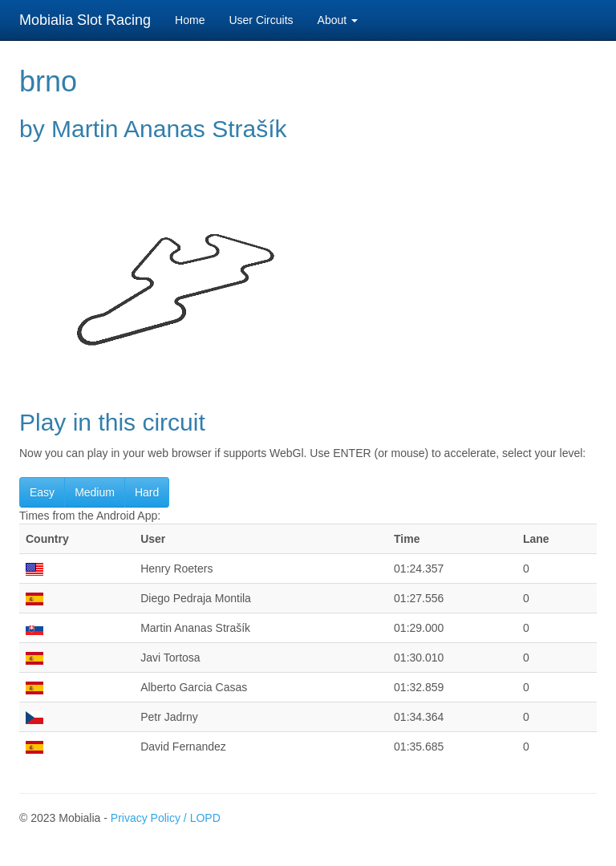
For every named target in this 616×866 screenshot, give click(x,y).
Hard (147, 492)
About (338, 20)
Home (190, 20)
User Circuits (261, 20)
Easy (42, 492)
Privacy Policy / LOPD (166, 818)
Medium (95, 492)
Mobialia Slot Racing (85, 20)
